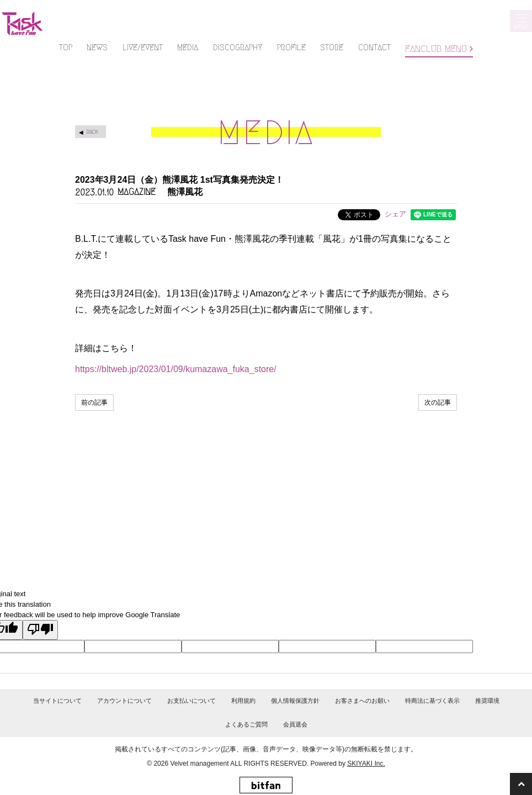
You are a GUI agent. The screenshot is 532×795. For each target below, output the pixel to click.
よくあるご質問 (246, 724)
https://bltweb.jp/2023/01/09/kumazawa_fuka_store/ (176, 369)
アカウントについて (124, 701)
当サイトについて (57, 701)
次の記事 (438, 402)
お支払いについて (191, 701)
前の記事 (94, 402)
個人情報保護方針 (295, 701)
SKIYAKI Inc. (366, 764)
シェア (395, 214)
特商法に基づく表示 (432, 701)
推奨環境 (487, 701)
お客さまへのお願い (362, 701)
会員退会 (295, 724)
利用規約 (243, 701)
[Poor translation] (40, 630)
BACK (92, 132)
